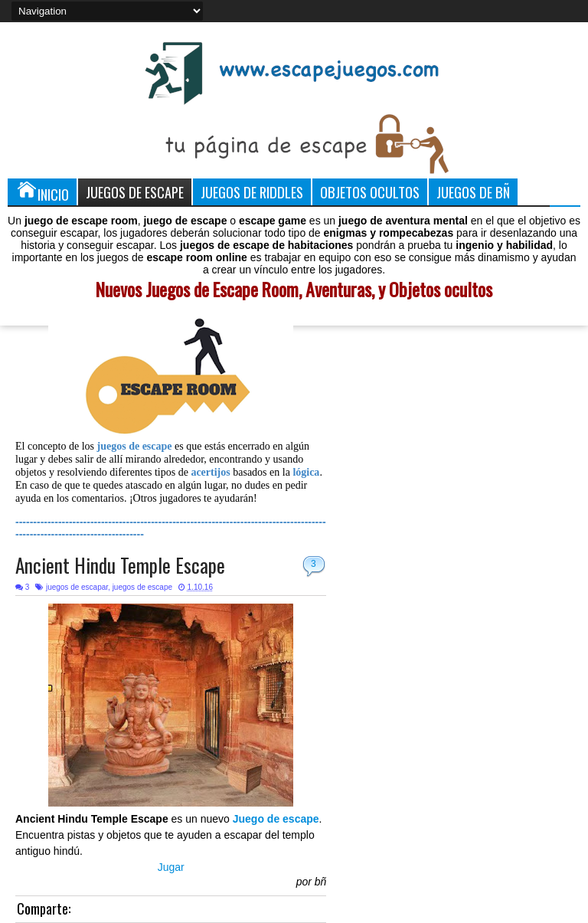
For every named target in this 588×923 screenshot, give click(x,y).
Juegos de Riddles (252, 192)
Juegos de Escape (135, 192)
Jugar (171, 867)
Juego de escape (276, 819)
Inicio (42, 191)
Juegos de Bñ (473, 192)
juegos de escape (142, 587)
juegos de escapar (77, 587)
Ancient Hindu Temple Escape (120, 565)
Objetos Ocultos (370, 192)
